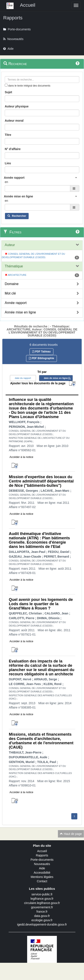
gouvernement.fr (42, 907)
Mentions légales (42, 877)
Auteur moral (14, 121)
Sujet (8, 92)
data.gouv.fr (42, 916)
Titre (8, 135)
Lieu (8, 163)
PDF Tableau (41, 352)
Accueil (42, 851)
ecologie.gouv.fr (42, 920)
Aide (42, 868)
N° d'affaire (13, 149)
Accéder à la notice (21, 457)
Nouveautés (42, 864)
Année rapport (16, 303)
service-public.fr (42, 894)
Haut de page (71, 834)
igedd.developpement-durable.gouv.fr (42, 924)
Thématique (14, 266)
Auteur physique (17, 106)
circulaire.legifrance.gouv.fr (42, 903)
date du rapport (23, 378)
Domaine (12, 284)
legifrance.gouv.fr (42, 899)
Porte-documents (42, 860)
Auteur (10, 245)
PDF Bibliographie (41, 358)
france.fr (42, 912)
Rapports (42, 855)
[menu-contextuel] (6, 85)
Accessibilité (42, 873)
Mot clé (10, 293)
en (6, 182)
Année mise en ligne (20, 312)
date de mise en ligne (56, 378)
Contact (42, 881)
